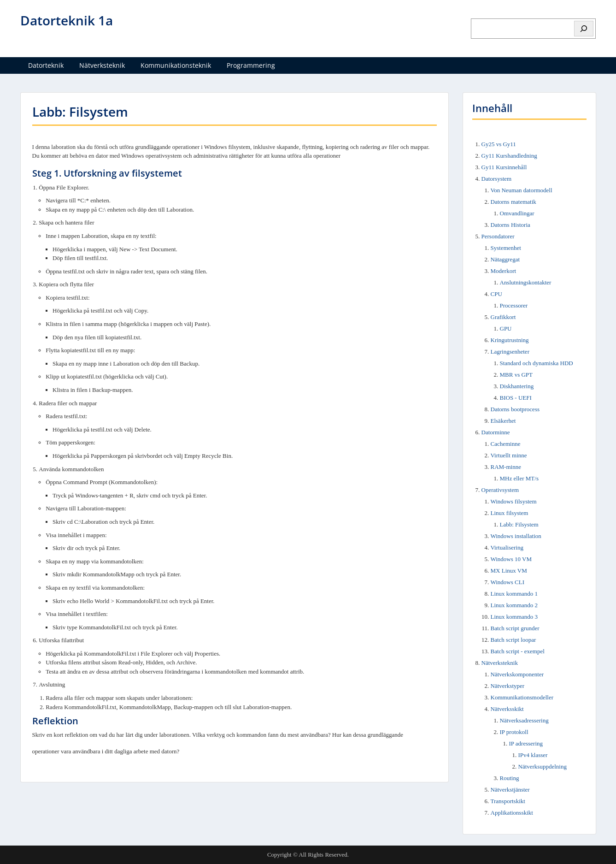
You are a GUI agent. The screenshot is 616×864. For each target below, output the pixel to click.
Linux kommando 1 (514, 594)
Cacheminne (506, 444)
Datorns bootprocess (515, 409)
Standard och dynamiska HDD (537, 363)
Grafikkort (503, 317)
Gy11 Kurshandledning (509, 156)
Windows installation (516, 536)
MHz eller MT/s (519, 478)
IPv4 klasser (533, 755)
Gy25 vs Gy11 (499, 144)
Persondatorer (498, 236)
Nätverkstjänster (510, 790)
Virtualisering (507, 547)
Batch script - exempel (518, 651)
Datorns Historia (510, 225)
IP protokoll (514, 732)
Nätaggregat (505, 259)
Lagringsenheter (510, 352)
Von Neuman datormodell (522, 190)
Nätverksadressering (524, 720)
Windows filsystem (514, 501)
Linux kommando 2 (514, 605)
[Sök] (584, 29)
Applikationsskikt (512, 813)
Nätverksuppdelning (543, 766)
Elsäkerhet (503, 421)
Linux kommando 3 (514, 617)
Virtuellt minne (509, 455)
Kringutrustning (510, 340)
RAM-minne (506, 467)
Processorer (514, 305)
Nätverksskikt (507, 709)
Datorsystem (497, 179)
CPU (496, 294)
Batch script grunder (515, 628)
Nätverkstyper (508, 686)
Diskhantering (517, 386)
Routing (510, 778)
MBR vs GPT (516, 375)
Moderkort (504, 271)
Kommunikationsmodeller (522, 697)
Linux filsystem (510, 513)
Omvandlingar (517, 213)
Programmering (251, 65)
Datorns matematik (513, 202)
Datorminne (496, 432)
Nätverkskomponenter (517, 674)
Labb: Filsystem (519, 524)
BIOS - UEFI (516, 398)
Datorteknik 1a (67, 20)
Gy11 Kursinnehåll (504, 167)
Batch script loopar (513, 640)
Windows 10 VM (511, 559)
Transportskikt (508, 801)
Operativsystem (500, 490)
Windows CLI (508, 582)
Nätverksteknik (102, 65)
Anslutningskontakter (526, 282)
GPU (506, 328)
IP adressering (526, 743)
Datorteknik (46, 65)
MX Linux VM (509, 571)
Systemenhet (506, 248)
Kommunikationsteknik (176, 65)
